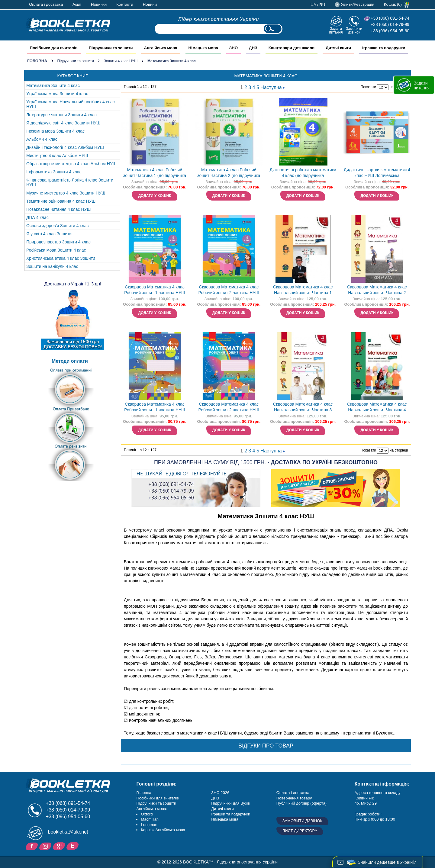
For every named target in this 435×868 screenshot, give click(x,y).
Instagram (46, 846)
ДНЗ (215, 798)
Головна (37, 61)
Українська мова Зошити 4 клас (57, 94)
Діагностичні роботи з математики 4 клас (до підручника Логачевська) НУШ (303, 173)
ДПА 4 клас (37, 217)
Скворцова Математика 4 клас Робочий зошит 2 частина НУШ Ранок (229, 408)
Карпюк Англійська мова (163, 830)
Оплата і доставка (46, 4)
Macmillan (150, 819)
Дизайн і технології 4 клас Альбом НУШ (65, 147)
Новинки (99, 4)
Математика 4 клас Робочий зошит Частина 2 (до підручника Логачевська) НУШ (229, 173)
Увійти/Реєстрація (357, 4)
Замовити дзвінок (354, 30)
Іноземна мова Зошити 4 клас (55, 131)
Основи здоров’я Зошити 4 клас (58, 226)
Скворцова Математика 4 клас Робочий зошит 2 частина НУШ (229, 290)
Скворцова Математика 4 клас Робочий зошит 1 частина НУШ (155, 290)
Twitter (73, 846)
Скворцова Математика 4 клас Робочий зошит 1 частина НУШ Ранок (155, 408)
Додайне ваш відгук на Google (60, 846)
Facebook (32, 846)
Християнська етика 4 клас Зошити (61, 258)
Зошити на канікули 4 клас (52, 266)
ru (322, 5)
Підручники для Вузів (230, 803)
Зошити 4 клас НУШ (121, 61)
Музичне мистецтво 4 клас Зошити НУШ (66, 193)
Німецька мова (225, 819)
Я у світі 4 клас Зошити (49, 234)
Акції (77, 4)
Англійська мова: (152, 809)
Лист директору (300, 831)
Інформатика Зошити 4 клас (54, 172)
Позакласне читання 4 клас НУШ (58, 209)
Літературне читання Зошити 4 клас (61, 115)
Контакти (125, 4)
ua (313, 5)
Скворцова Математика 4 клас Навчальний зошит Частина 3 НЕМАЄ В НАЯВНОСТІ (303, 408)
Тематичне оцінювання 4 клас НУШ (61, 201)
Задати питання (336, 30)
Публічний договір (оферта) (301, 803)
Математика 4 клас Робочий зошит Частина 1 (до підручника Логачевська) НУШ (155, 173)
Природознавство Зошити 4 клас (58, 242)
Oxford (147, 814)
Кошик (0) (393, 4)
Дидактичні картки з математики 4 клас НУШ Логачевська (377, 173)
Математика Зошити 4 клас (53, 85)
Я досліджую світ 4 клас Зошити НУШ (63, 123)
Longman (149, 825)
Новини (150, 4)
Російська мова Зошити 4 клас (56, 250)
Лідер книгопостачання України (219, 19)
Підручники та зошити (76, 61)
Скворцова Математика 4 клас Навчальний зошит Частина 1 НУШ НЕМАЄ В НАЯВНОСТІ (303, 290)
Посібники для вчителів (158, 798)
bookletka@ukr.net (68, 832)
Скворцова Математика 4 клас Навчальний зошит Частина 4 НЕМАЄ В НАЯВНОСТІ (377, 408)
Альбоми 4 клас (42, 139)
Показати (368, 87)
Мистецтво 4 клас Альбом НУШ (57, 156)
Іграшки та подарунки (231, 814)
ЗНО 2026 (220, 793)
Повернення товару (294, 798)
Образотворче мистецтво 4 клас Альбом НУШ (71, 164)
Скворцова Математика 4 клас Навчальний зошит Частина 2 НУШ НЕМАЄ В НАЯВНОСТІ (377, 290)
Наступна (273, 87)
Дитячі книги (222, 809)
